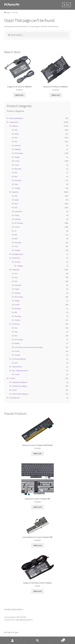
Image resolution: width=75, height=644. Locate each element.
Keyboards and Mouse (19, 382)
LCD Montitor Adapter (20, 386)
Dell (16, 142)
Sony (16, 184)
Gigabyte (18, 149)
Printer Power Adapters (20, 394)
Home (8, 12)
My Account (12, 641)
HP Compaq (19, 153)
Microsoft (18, 169)
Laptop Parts (14, 122)
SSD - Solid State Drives (20, 371)
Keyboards (16, 270)
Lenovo (17, 161)
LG (16, 231)
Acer (16, 130)
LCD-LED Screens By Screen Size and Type (29, 347)
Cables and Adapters (16, 118)
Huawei (17, 157)
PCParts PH (12, 5)
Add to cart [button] (19, 95)
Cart (58, 639)
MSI (16, 173)
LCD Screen (16, 324)
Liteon (17, 165)
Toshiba (17, 188)
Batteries (15, 192)
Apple (17, 134)
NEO (16, 239)
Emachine (18, 285)
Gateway (18, 145)
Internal (17, 262)
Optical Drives (17, 367)
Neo (16, 176)
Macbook (18, 308)
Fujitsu (17, 215)
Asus (16, 138)
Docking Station (18, 254)
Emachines (18, 211)
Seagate (20, 266)
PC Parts (12, 378)
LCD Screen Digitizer (19, 359)
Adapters (15, 126)
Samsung (18, 180)
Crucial (17, 374)
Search (37, 641)
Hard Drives (16, 258)
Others (14, 390)
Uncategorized (15, 398)
